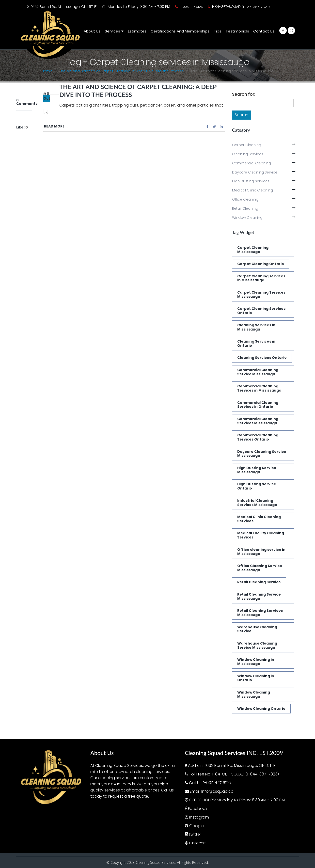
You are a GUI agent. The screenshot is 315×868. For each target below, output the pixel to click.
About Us (92, 31)
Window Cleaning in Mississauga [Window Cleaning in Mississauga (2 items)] (256, 662)
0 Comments (27, 102)
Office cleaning (245, 199)
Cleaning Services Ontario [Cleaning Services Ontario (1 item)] (262, 358)
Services (112, 31)
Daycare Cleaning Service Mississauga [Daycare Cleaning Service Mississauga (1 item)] (262, 454)
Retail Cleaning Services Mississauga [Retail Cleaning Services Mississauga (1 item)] (260, 613)
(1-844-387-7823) (256, 7)
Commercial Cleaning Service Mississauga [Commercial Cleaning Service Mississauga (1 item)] (258, 372)
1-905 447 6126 (191, 7)
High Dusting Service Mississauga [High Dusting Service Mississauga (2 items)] (257, 470)
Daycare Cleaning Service (255, 172)
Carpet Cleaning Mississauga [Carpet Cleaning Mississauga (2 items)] (253, 250)
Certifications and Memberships (180, 31)
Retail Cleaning (245, 208)
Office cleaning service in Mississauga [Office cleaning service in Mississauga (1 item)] (261, 552)
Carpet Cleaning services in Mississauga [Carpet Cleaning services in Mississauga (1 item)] (261, 278)
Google (197, 826)
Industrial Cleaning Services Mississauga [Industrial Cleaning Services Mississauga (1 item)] (257, 503)
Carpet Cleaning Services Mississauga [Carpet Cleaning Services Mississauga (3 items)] (261, 294)
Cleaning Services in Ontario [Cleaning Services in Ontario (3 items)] (256, 343)
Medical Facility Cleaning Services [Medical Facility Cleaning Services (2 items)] (261, 535)
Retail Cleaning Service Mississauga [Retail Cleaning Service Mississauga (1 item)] (259, 596)
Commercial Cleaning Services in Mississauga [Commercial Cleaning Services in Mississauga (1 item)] (259, 388)
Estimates (137, 31)
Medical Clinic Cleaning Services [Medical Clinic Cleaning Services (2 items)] (259, 519)
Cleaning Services (248, 154)
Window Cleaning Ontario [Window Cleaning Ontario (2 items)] (261, 709)
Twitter (214, 126)
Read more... (56, 126)
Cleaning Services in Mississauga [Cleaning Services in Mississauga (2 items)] (256, 327)
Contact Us (264, 31)
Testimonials (237, 31)
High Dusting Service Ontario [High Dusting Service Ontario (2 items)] (257, 486)
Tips (218, 31)
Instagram (199, 817)
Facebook (207, 126)
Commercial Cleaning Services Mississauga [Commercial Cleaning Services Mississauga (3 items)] (258, 421)
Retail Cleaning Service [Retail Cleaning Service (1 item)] (259, 582)
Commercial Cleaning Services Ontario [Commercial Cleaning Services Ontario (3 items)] (258, 437)
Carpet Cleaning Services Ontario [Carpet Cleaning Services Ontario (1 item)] (261, 311)
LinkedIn (221, 126)
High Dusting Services (251, 181)
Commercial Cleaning (252, 163)
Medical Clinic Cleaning (252, 190)
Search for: (244, 94)
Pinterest (197, 843)
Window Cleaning (247, 218)
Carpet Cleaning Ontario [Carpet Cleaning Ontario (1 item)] (261, 264)
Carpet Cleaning (247, 145)
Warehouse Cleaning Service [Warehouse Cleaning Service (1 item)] (257, 629)
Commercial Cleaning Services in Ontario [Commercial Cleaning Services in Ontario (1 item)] (258, 405)
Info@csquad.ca (217, 791)
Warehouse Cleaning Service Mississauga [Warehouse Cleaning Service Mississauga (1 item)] (257, 645)
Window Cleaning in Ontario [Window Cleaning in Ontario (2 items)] (256, 678)
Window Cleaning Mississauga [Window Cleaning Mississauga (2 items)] (254, 694)
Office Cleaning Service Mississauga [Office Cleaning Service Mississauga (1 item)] (260, 568)
